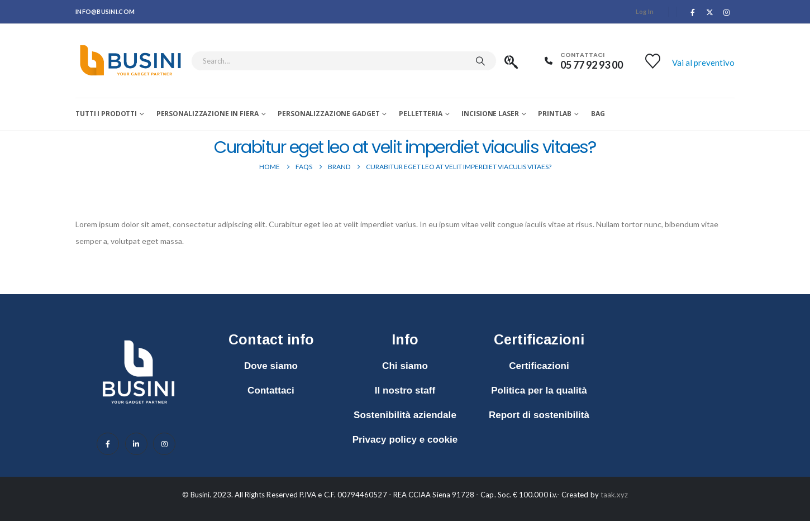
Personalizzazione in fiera (208, 114)
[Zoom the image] (139, 334)
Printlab (555, 114)
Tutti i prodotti (106, 114)
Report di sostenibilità (539, 415)
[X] (710, 12)
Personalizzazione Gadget (328, 114)
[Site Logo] (130, 61)
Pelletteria (421, 114)
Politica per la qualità (539, 390)
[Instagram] (727, 12)
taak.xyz (614, 495)
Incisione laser (490, 114)
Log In (645, 11)
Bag (598, 114)
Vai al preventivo (703, 63)
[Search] (480, 61)
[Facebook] (693, 12)
